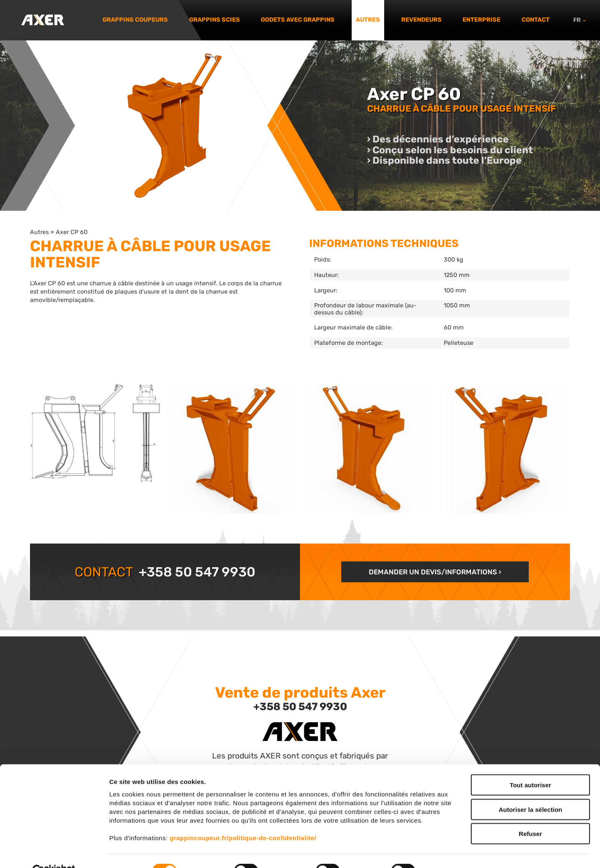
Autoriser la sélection (531, 790)
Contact (536, 20)
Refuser (530, 814)
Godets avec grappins (298, 20)
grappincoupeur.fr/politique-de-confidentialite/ (243, 819)
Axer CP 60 (72, 232)
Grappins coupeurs (135, 20)
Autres (368, 20)
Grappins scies (215, 20)
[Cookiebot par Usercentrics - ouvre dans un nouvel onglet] (54, 852)
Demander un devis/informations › (435, 572)
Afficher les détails (459, 852)
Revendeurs (421, 20)
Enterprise (481, 20)
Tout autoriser (530, 766)
